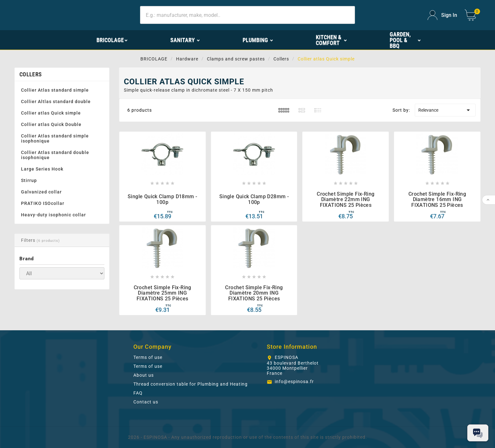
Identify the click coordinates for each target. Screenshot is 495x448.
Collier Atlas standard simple (55, 90)
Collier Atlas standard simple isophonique (55, 138)
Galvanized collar (41, 192)
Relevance (445, 110)
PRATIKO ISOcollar (43, 203)
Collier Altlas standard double (56, 101)
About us (144, 375)
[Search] (247, 15)
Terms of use (148, 357)
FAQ (138, 393)
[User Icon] (442, 15)
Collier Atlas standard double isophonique (55, 155)
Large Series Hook (42, 169)
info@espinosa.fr (294, 381)
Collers (31, 74)
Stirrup (29, 180)
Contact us (146, 402)
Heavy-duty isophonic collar (53, 215)
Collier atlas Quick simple (51, 113)
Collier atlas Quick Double (51, 124)
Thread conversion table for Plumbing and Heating (191, 384)
